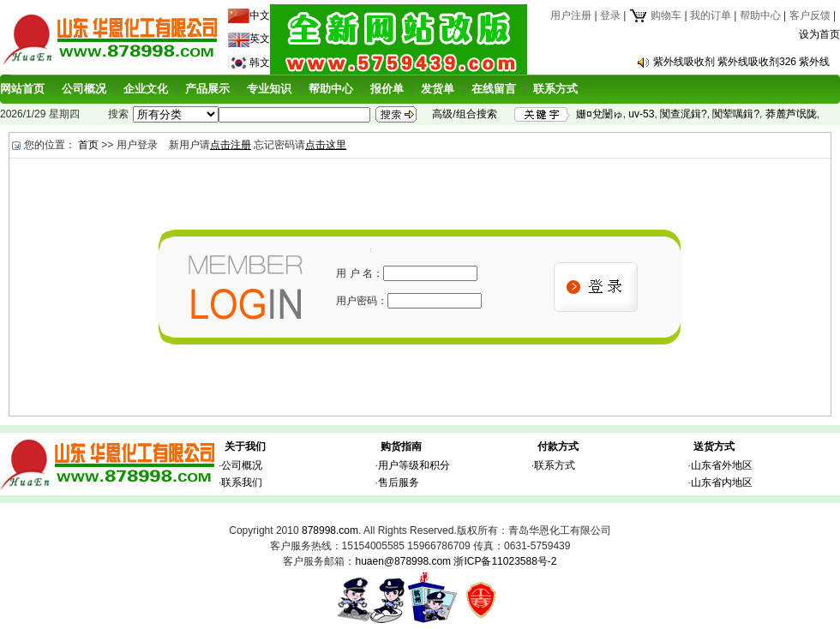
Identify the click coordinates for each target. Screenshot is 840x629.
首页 (88, 145)
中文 (260, 15)
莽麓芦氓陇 (791, 114)
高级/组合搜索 (464, 114)
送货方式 (714, 446)
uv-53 (641, 114)
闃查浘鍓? (684, 114)
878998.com (330, 530)
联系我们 (242, 482)
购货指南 (401, 446)
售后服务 (399, 482)
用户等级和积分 (414, 465)
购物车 (655, 15)
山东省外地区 (722, 465)
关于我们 (245, 446)
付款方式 (558, 446)
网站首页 (22, 89)
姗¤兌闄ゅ (600, 114)
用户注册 (571, 15)
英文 (260, 39)
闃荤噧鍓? (736, 114)
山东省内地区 (722, 482)
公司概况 (84, 89)
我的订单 (711, 15)
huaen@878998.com (403, 561)
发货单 (438, 89)
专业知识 (269, 89)
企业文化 (146, 89)
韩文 (260, 63)
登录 (610, 15)
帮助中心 (760, 15)
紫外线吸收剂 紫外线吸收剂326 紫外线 (742, 62)
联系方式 (555, 89)
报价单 (387, 89)
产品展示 (207, 89)
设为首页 (819, 34)
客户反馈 (810, 15)
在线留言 (494, 89)
